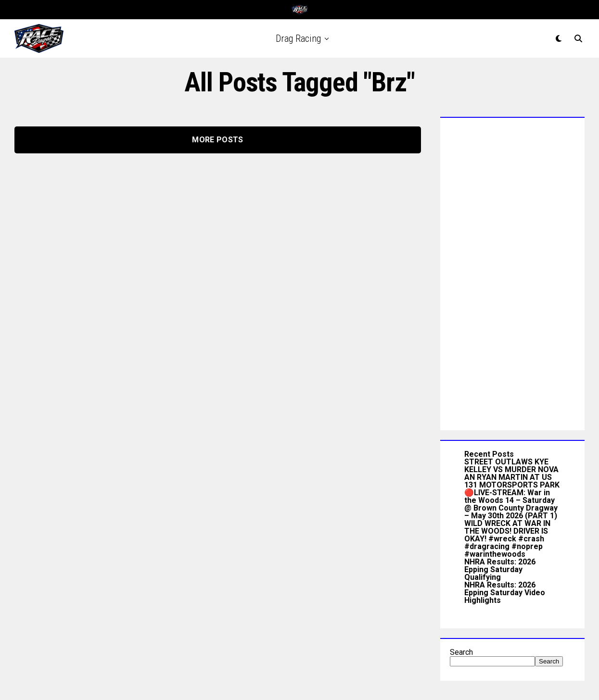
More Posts (217, 140)
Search (461, 652)
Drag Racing (298, 38)
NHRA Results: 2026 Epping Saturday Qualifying (500, 569)
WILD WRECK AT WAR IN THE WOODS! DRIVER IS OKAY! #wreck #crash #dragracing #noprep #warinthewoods (507, 539)
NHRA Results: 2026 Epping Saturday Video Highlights (505, 593)
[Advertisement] (512, 272)
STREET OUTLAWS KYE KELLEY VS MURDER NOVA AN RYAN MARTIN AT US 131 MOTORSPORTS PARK (512, 473)
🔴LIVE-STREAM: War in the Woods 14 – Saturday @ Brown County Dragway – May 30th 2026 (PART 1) (511, 504)
